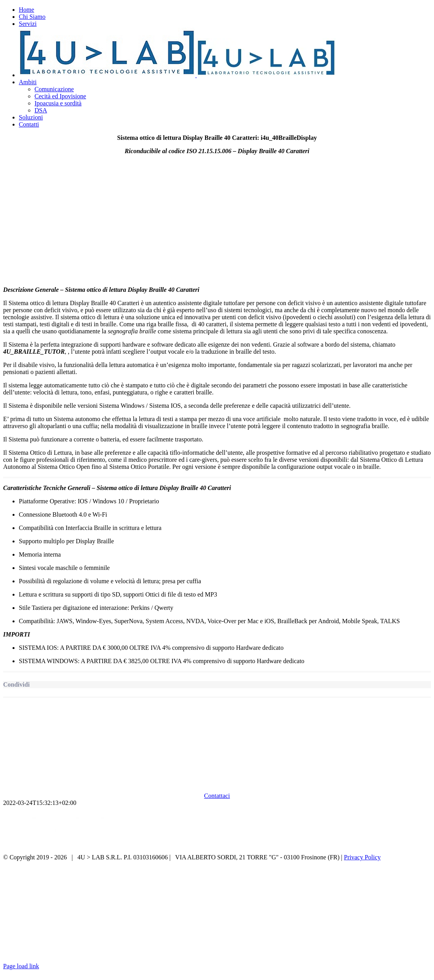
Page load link (21, 966)
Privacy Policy (362, 857)
